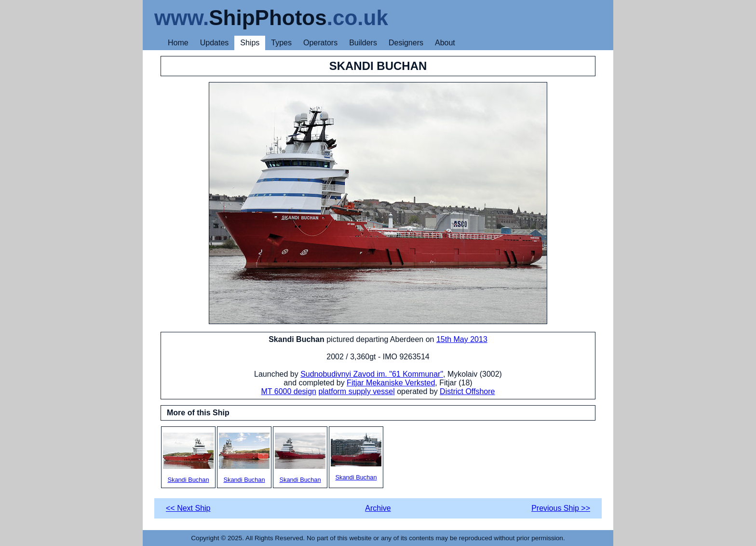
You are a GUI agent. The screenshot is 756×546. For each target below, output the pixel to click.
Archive (378, 508)
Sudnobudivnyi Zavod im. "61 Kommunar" (372, 374)
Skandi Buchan (188, 458)
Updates (215, 43)
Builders (363, 43)
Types (281, 43)
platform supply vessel (356, 391)
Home (178, 43)
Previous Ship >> (561, 508)
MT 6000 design (288, 391)
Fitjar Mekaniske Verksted (391, 383)
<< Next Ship (188, 508)
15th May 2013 (462, 339)
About (445, 43)
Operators (320, 43)
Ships (250, 43)
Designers (406, 43)
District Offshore (467, 391)
